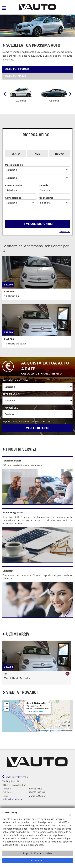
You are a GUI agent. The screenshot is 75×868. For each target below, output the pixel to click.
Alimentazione (13, 198)
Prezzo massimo (14, 185)
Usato (16, 154)
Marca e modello (14, 165)
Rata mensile (11, 394)
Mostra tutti (65, 231)
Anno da (43, 185)
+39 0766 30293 (35, 789)
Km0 (37, 154)
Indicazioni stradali (35, 711)
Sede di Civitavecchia (17, 777)
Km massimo (46, 198)
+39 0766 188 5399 (36, 792)
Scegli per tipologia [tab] (17, 69)
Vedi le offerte (37, 428)
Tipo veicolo (10, 408)
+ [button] (7, 704)
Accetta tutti (38, 860)
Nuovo (59, 154)
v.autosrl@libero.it (36, 796)
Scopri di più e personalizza (37, 853)
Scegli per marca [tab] (15, 76)
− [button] (7, 709)
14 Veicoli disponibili (38, 224)
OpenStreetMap (55, 731)
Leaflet (43, 731)
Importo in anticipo (15, 380)
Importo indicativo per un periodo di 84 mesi (27, 421)
